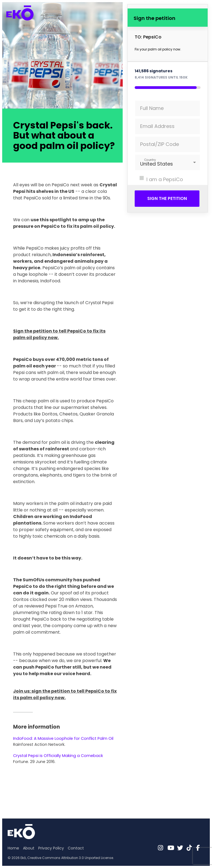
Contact (76, 848)
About (29, 848)
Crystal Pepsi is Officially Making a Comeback (58, 756)
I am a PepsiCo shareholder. (159, 183)
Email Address (157, 126)
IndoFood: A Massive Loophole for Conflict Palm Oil (63, 738)
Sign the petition (167, 198)
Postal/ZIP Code (160, 144)
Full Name (152, 108)
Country (150, 160)
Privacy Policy (51, 848)
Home (13, 848)
